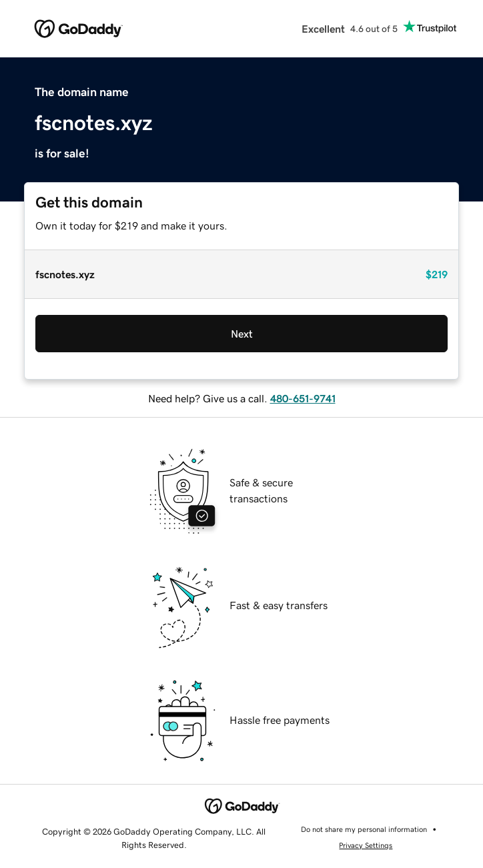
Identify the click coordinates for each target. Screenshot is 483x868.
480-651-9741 (303, 398)
